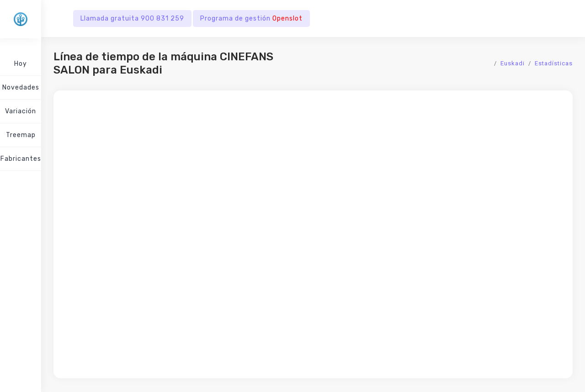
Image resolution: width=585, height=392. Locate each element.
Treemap (21, 135)
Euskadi (513, 63)
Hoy (21, 64)
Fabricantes (21, 159)
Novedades (21, 87)
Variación (21, 111)
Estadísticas (554, 63)
